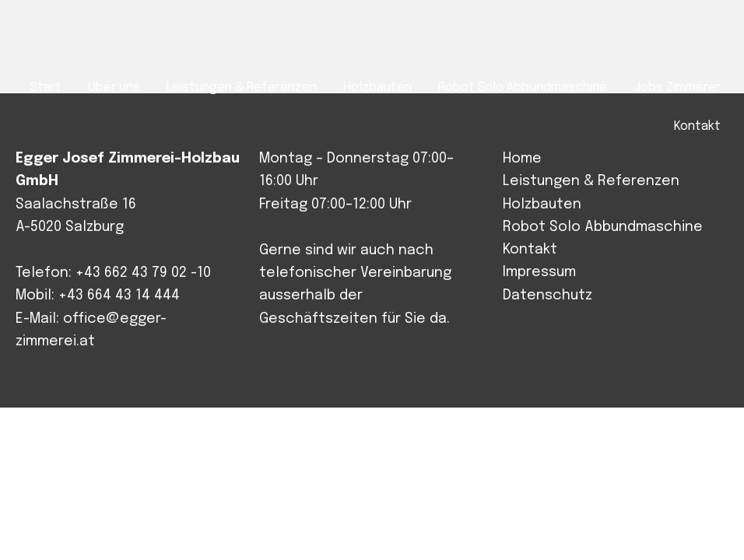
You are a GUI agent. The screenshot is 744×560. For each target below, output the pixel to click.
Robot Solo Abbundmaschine (603, 227)
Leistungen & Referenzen (591, 181)
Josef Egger (91, 40)
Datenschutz (547, 296)
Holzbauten (542, 205)
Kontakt (530, 250)
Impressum (539, 272)
